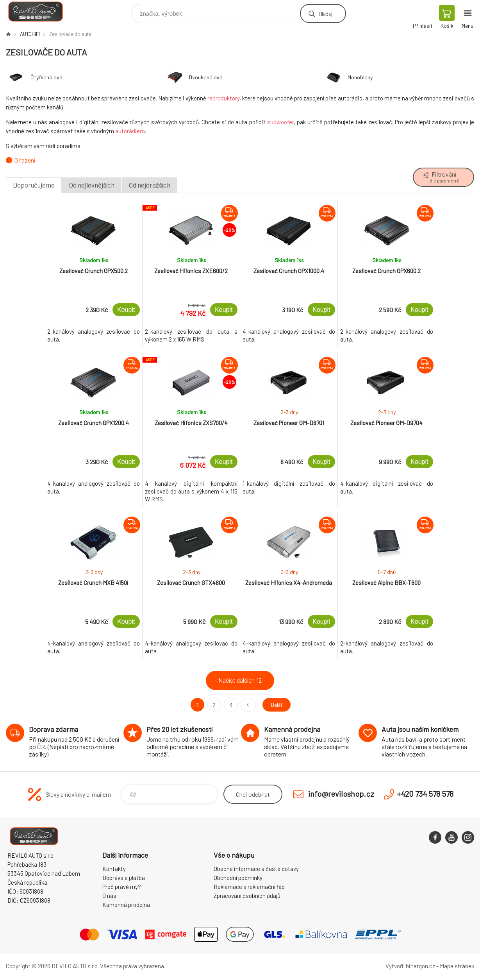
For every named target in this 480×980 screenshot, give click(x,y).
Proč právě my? (122, 887)
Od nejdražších (150, 185)
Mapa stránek (457, 966)
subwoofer (280, 122)
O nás (109, 896)
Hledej (325, 13)
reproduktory (223, 98)
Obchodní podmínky (238, 878)
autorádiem (130, 131)
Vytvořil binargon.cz (410, 966)
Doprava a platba (124, 878)
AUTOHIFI (30, 34)
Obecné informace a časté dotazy (256, 869)
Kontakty (114, 869)
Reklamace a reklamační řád (249, 887)
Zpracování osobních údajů (247, 896)
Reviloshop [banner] (40, 12)
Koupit (126, 310)
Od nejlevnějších (92, 185)
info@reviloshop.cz (341, 794)
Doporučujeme (34, 185)
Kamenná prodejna (126, 905)
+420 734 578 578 (425, 794)
